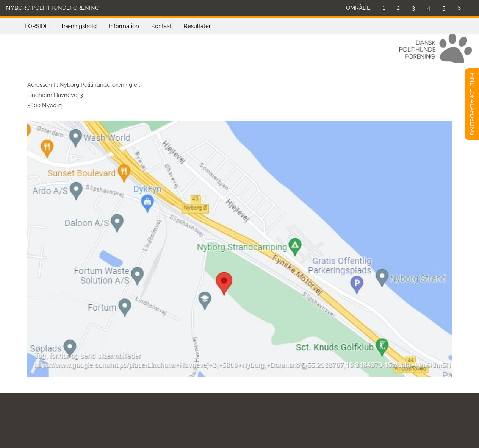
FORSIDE (37, 26)
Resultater (197, 26)
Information (124, 26)
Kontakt (161, 26)
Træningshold (79, 26)
